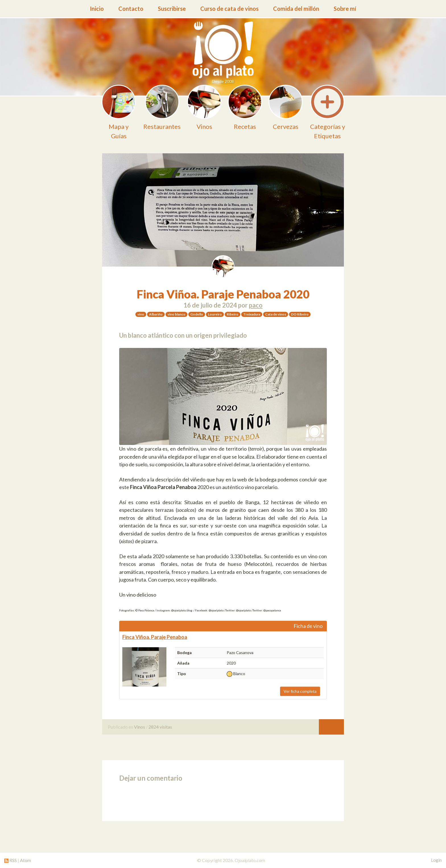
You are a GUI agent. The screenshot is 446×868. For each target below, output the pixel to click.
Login (436, 860)
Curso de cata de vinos (229, 9)
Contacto (131, 9)
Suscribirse (172, 9)
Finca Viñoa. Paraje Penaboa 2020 (223, 294)
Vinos (140, 727)
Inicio (97, 9)
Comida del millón (296, 9)
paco (256, 305)
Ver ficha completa (300, 691)
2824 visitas (160, 727)
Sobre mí (345, 9)
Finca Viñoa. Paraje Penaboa (155, 637)
